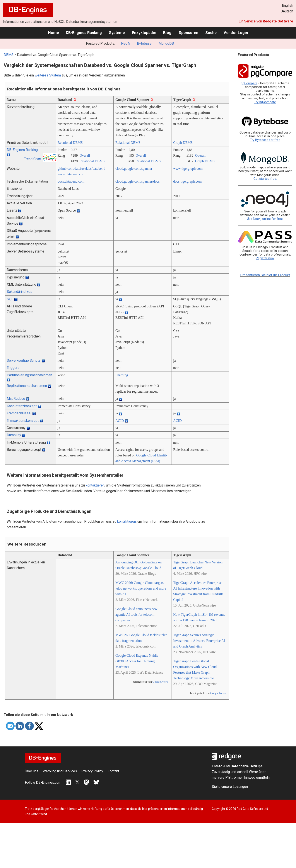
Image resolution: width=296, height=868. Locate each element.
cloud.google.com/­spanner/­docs (138, 181)
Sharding (122, 375)
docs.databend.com (71, 181)
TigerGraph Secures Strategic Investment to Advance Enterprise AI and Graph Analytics (199, 641)
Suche (211, 33)
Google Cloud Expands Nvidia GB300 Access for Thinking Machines (137, 661)
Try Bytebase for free (265, 140)
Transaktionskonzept (23, 421)
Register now (265, 258)
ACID (120, 421)
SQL (10, 299)
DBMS (9, 55)
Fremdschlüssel (19, 413)
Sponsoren (188, 33)
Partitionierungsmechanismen (29, 375)
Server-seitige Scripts (24, 360)
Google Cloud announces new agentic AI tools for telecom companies (136, 615)
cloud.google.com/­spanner (134, 169)
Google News (160, 682)
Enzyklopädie (144, 33)
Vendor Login (236, 33)
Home (53, 33)
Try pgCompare (265, 102)
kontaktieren (95, 485)
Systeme (117, 33)
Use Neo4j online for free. (265, 219)
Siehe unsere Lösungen (230, 787)
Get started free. (265, 179)
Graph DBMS (183, 143)
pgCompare (249, 83)
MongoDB (166, 43)
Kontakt (113, 771)
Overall (85, 155)
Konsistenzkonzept (22, 406)
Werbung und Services (60, 771)
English (288, 6)
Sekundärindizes (20, 292)
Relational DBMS (70, 143)
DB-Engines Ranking (84, 33)
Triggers (13, 368)
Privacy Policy (92, 771)
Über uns (32, 771)
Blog (167, 33)
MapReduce (16, 399)
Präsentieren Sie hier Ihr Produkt (265, 275)
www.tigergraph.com (188, 169)
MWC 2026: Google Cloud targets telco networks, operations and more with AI (141, 588)
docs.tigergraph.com (187, 181)
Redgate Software (278, 21)
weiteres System (48, 75)
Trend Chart (33, 159)
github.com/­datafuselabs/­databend (81, 169)
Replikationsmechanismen (27, 386)
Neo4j (126, 43)
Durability (14, 435)
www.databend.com (71, 174)
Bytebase (144, 43)
